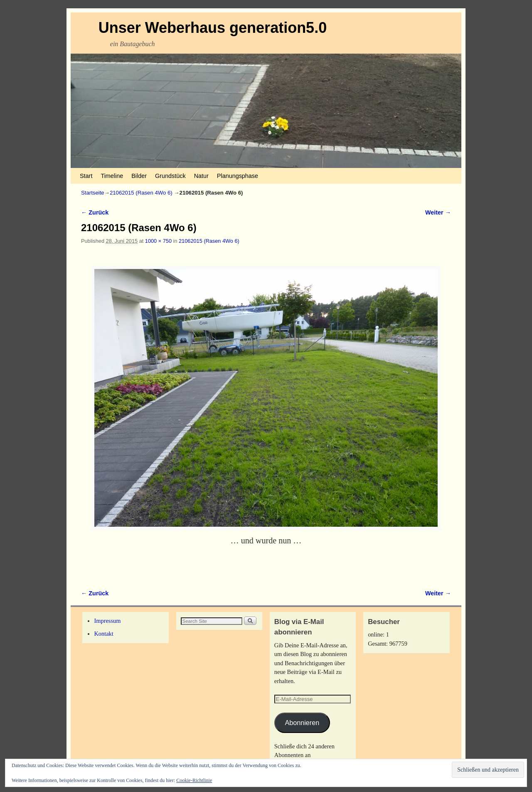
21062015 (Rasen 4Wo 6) (141, 193)
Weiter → (438, 212)
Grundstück (170, 176)
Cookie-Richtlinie (194, 780)
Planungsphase (238, 176)
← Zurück (95, 212)
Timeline (112, 176)
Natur (201, 176)
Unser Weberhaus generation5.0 (213, 28)
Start (86, 176)
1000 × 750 (158, 241)
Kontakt (103, 634)
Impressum (107, 621)
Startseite (93, 193)
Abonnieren (302, 723)
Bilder (139, 176)
